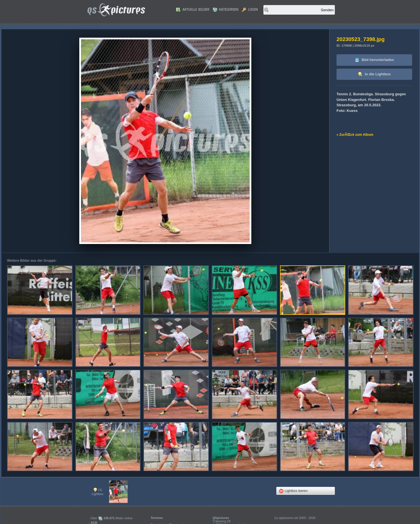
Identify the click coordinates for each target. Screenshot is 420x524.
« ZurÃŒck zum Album (355, 135)
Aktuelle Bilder (193, 10)
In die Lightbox (374, 74)
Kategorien (226, 10)
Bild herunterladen (374, 60)
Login (250, 10)
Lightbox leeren (293, 491)
